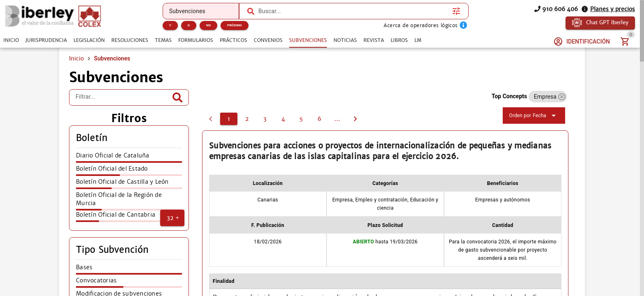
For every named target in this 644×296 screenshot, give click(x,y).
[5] (301, 119)
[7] (337, 119)
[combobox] (353, 11)
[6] (319, 119)
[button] (172, 218)
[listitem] (129, 158)
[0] (211, 119)
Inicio (76, 58)
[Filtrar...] (123, 97)
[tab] (11, 40)
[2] (247, 119)
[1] (229, 119)
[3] (265, 119)
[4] (283, 119)
